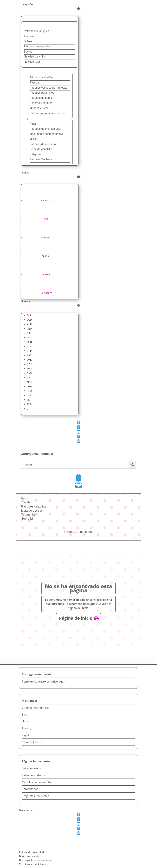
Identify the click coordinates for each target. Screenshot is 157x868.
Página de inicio (76, 618)
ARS (29, 355)
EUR (29, 315)
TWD (30, 337)
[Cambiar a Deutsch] (37, 274)
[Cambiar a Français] (37, 237)
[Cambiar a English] (36, 219)
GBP (29, 329)
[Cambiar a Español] (37, 256)
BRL (29, 333)
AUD (30, 324)
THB (29, 404)
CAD (29, 373)
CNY (29, 409)
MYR (30, 369)
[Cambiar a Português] (38, 293)
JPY (29, 378)
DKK (29, 360)
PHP (29, 351)
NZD (30, 386)
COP (29, 364)
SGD (29, 391)
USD (29, 320)
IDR (29, 346)
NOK (30, 382)
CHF (29, 395)
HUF (29, 400)
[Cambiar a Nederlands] (39, 200)
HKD (30, 342)
